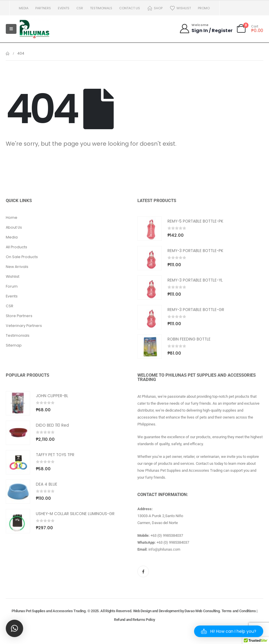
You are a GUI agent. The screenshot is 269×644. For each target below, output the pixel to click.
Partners (43, 8)
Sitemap (14, 345)
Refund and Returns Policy (134, 620)
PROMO (204, 8)
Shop (155, 8)
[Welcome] (206, 28)
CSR (80, 8)
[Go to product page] (150, 229)
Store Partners (19, 316)
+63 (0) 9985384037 (167, 535)
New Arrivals (17, 267)
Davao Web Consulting (202, 611)
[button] (229, 631)
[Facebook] (143, 571)
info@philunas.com (164, 549)
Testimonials (101, 8)
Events (64, 8)
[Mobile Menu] (11, 29)
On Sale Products (22, 257)
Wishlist (180, 8)
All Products (16, 247)
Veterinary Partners (24, 326)
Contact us (130, 8)
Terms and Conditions (239, 611)
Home (12, 218)
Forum (12, 286)
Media (24, 8)
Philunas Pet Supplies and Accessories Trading (48, 611)
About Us (14, 227)
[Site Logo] (35, 29)
